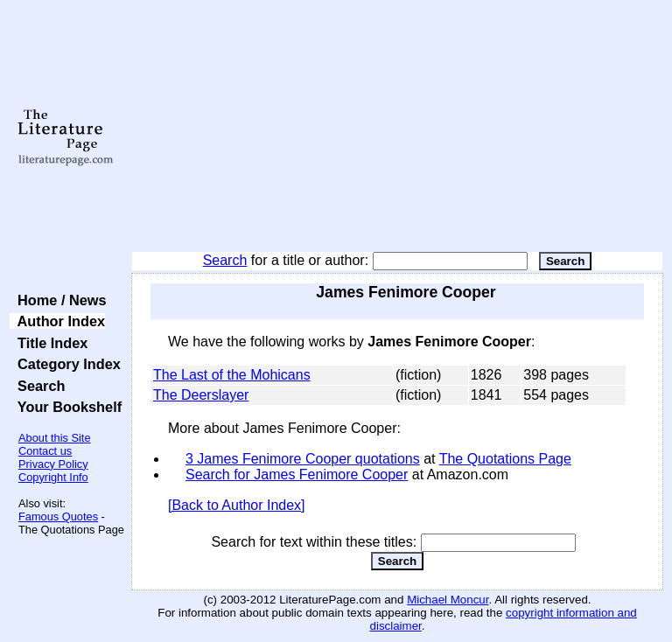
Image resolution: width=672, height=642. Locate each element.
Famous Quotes (58, 516)
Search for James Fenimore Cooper (297, 475)
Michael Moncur (448, 600)
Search (225, 260)
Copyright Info (53, 477)
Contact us (45, 451)
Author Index (57, 321)
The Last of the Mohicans (232, 375)
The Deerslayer (201, 395)
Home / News (58, 300)
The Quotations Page (505, 459)
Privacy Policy (53, 464)
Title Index (49, 343)
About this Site (55, 438)
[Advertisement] (398, 127)
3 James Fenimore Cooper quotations (303, 459)
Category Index (65, 364)
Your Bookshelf (66, 407)
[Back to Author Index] (237, 505)
